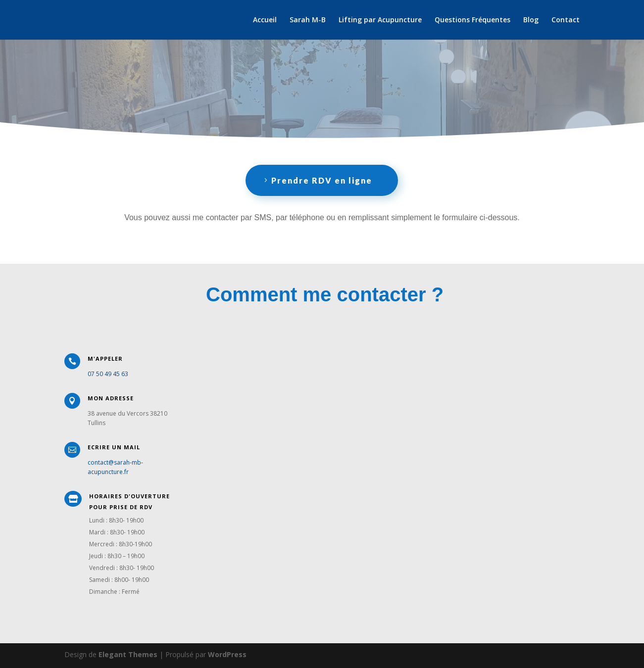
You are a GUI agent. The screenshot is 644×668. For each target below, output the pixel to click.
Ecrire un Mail (114, 447)
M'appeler (105, 358)
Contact (566, 20)
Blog (531, 20)
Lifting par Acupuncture (380, 20)
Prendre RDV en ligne (322, 180)
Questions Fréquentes (472, 20)
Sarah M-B (308, 20)
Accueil (265, 20)
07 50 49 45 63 (108, 374)
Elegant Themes (128, 654)
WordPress (227, 654)
